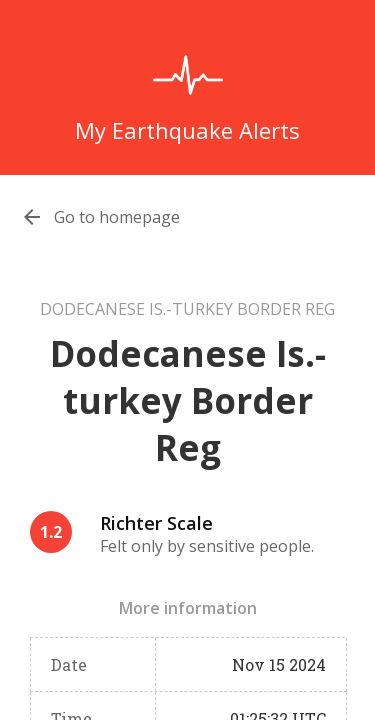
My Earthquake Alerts (187, 130)
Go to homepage (117, 217)
